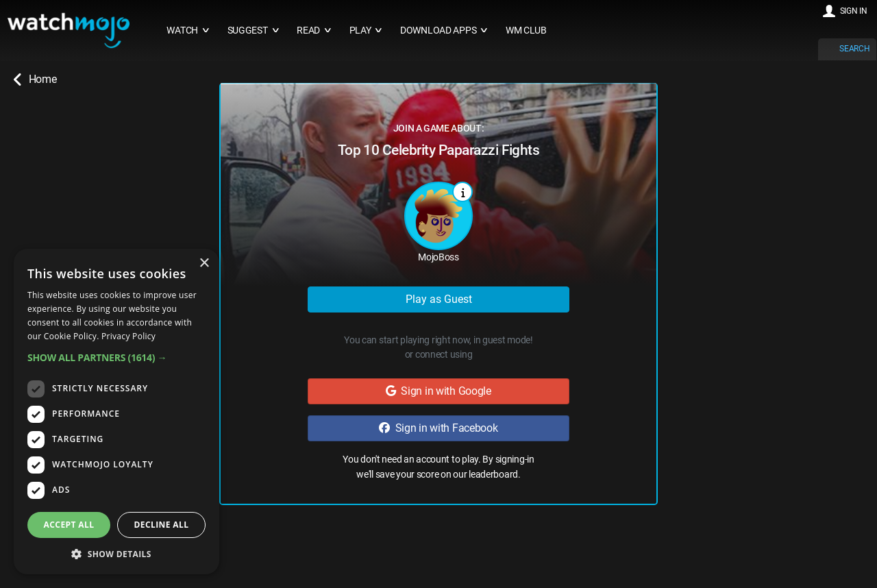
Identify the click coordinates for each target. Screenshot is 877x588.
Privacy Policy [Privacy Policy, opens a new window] (128, 336)
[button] (116, 357)
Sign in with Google (438, 391)
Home (35, 79)
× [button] (204, 264)
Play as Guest (439, 299)
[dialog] (116, 412)
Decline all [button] (162, 525)
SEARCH (854, 49)
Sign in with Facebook (438, 428)
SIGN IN (854, 11)
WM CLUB (526, 30)
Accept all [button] (69, 525)
